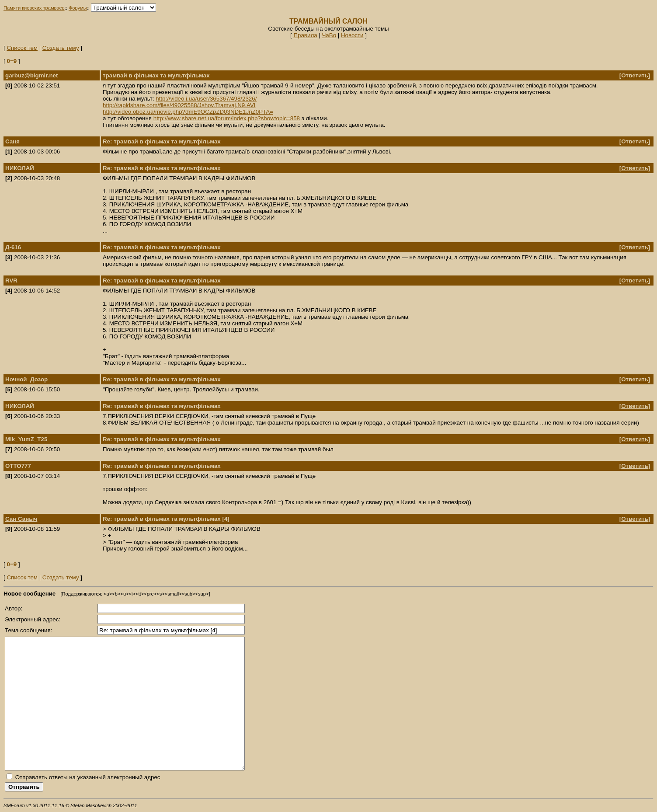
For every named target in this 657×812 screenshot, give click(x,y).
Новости (352, 35)
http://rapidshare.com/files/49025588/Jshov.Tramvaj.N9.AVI (179, 105)
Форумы (78, 8)
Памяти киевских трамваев (34, 8)
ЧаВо (329, 35)
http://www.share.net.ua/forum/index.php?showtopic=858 (227, 118)
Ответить (635, 75)
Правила (305, 35)
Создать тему (61, 48)
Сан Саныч (21, 519)
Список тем (22, 48)
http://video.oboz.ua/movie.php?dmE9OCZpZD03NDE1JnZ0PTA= (188, 112)
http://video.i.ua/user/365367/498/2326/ (206, 99)
